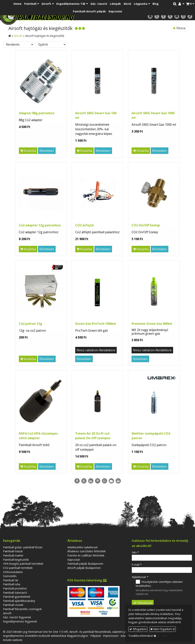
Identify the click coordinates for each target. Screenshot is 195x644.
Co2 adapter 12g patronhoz (40, 225)
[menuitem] (18, 4)
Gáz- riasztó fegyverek (17, 617)
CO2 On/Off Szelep (146, 225)
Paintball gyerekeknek (17, 597)
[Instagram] (183, 16)
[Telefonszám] (157, 16)
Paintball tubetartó (15, 593)
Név (135, 552)
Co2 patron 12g (30, 324)
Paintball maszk (13, 551)
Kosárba (28, 151)
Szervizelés (10, 576)
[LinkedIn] (91, 481)
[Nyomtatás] (118, 481)
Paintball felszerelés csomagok (22, 609)
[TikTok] (190, 16)
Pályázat (96, 636)
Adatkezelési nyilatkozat (83, 547)
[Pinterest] (97, 481)
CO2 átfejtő (84, 225)
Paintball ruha (12, 584)
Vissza (179, 28)
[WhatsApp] (104, 481)
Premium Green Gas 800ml (152, 324)
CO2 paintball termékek (18, 568)
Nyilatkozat (140, 577)
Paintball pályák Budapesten (85, 564)
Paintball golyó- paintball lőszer (23, 547)
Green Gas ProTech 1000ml (96, 324)
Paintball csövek (13, 605)
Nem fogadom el (163, 629)
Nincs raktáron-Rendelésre (96, 350)
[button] (190, 4)
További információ (141, 636)
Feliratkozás (143, 603)
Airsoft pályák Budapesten (84, 568)
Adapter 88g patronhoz (37, 113)
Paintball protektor (15, 588)
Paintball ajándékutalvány (19, 601)
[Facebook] (163, 16)
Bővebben (47, 151)
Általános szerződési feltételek (87, 551)
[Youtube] (177, 16)
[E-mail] (150, 16)
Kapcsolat (74, 560)
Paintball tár (11, 580)
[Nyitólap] (52, 16)
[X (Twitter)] (170, 16)
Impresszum (111, 636)
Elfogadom (138, 629)
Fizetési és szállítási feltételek (86, 555)
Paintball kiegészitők (16, 560)
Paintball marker (13, 555)
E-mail (137, 565)
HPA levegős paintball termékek (23, 564)
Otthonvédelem (13, 572)
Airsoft (7, 613)
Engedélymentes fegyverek (20, 621)
